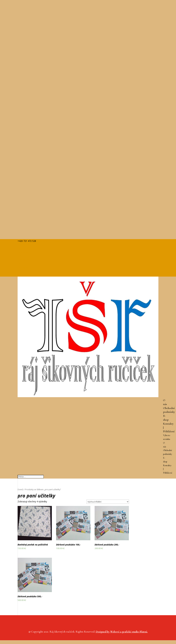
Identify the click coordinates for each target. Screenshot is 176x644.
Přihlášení (169, 431)
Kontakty (168, 424)
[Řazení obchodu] (108, 502)
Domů (20, 489)
